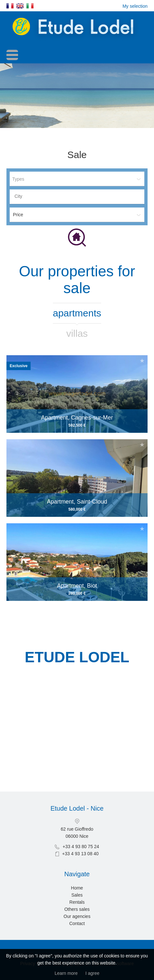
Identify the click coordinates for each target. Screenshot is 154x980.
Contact (77, 923)
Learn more (66, 973)
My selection (135, 6)
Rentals (77, 902)
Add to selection (142, 361)
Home (77, 888)
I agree (92, 973)
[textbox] (79, 196)
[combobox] (77, 197)
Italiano (30, 6)
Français (10, 6)
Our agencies (77, 916)
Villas (77, 333)
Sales (77, 895)
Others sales (77, 909)
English (20, 6)
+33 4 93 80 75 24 (81, 847)
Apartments (77, 313)
